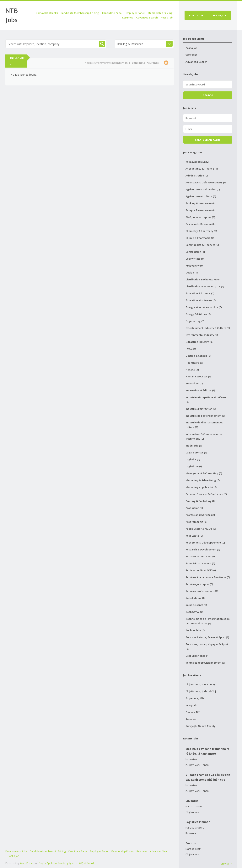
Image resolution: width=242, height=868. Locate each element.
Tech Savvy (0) (194, 612)
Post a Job (167, 18)
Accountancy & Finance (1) (202, 169)
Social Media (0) (195, 598)
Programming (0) (196, 522)
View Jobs (191, 55)
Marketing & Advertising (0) (203, 480)
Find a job (219, 15)
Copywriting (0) (195, 259)
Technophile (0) (195, 630)
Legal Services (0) (196, 452)
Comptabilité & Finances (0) (202, 245)
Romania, (191, 719)
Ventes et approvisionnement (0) (205, 663)
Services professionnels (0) (202, 591)
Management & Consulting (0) (204, 473)
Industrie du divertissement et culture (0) (204, 425)
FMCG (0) (191, 349)
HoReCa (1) (192, 370)
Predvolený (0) (194, 266)
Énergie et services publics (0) (204, 307)
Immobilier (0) (194, 383)
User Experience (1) (197, 656)
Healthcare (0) (194, 363)
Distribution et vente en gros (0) (205, 286)
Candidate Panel (112, 13)
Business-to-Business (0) (200, 224)
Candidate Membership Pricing (80, 13)
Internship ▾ (18, 61)
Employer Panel (135, 13)
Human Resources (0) (198, 376)
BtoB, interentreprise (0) (200, 217)
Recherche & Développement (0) (205, 543)
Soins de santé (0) (196, 605)
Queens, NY (193, 712)
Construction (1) (195, 252)
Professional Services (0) (200, 515)
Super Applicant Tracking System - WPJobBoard (66, 863)
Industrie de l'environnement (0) (205, 416)
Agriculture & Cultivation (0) (203, 189)
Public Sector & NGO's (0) (201, 529)
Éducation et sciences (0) (201, 300)
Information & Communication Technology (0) (204, 436)
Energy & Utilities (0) (198, 314)
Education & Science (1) (200, 293)
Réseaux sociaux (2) (197, 162)
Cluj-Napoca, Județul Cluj (201, 691)
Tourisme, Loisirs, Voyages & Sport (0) (207, 646)
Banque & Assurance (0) (200, 210)
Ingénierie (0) (194, 446)
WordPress (27, 863)
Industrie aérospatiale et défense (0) (206, 400)
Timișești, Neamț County (200, 726)
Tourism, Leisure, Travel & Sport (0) (207, 637)
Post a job (196, 15)
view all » (227, 864)
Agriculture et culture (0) (201, 196)
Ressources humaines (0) (200, 556)
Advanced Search (147, 18)
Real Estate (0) (194, 536)
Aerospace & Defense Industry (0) (206, 182)
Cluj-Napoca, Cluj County (201, 684)
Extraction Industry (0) (199, 342)
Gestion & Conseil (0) (198, 356)
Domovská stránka (47, 13)
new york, (191, 705)
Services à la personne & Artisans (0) (208, 577)
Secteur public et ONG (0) (201, 570)
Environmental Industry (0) (202, 335)
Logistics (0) (193, 459)
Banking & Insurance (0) (200, 203)
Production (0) (194, 508)
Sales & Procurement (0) (200, 563)
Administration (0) (197, 176)
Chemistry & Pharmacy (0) (201, 231)
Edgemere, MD (195, 698)
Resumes (127, 18)
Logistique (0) (194, 466)
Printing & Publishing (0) (200, 501)
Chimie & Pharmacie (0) (200, 238)
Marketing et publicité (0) (201, 487)
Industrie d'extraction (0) (201, 409)
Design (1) (192, 273)
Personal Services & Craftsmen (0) (206, 494)
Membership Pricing (160, 13)
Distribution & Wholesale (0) (202, 279)
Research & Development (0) (203, 549)
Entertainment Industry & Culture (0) (208, 328)
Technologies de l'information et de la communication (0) (208, 621)
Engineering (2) (195, 321)
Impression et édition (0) (200, 390)
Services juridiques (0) (199, 584)
